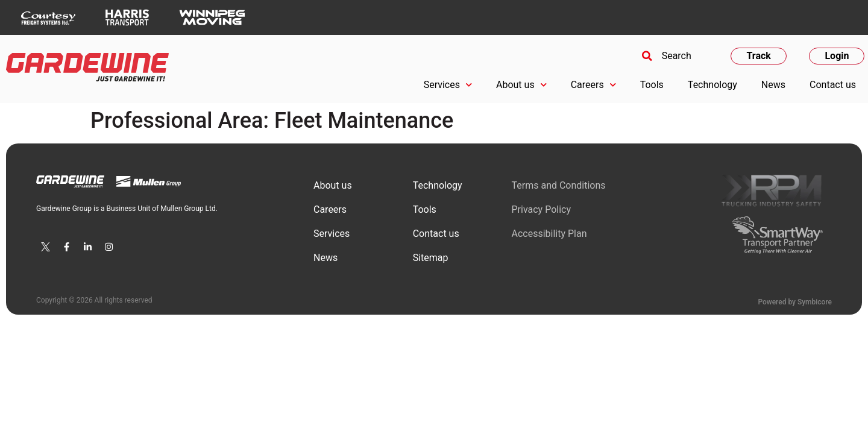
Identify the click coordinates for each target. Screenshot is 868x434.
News (773, 85)
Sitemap (431, 258)
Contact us (833, 85)
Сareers (330, 209)
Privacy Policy (541, 209)
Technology (712, 85)
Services (448, 85)
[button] (665, 56)
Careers (593, 85)
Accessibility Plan (549, 234)
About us (521, 85)
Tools (652, 85)
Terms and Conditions (558, 185)
